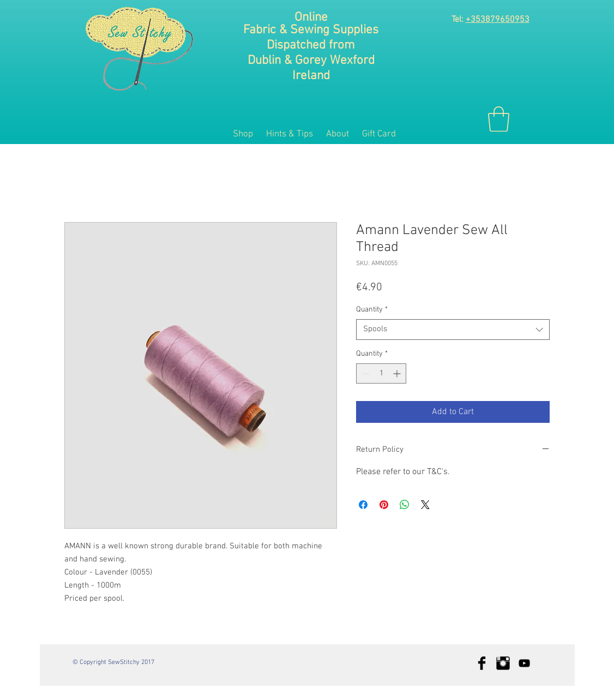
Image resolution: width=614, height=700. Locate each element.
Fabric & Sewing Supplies (311, 30)
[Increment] (398, 373)
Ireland (311, 76)
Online (311, 17)
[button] (499, 119)
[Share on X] (425, 505)
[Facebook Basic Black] (482, 663)
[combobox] (453, 330)
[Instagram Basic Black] (503, 663)
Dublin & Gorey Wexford (311, 61)
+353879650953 (498, 20)
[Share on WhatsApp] (405, 505)
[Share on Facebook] (363, 505)
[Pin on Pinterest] (384, 505)
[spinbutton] (381, 373)
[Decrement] (365, 373)
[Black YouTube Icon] (524, 663)
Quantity (372, 310)
